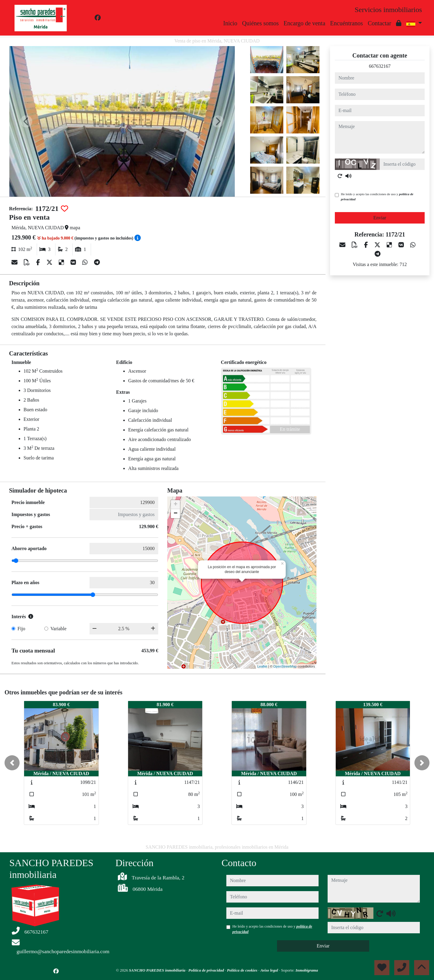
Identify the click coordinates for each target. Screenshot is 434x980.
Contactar (379, 23)
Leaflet (262, 666)
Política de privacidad (207, 970)
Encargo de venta (304, 23)
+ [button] (176, 505)
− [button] (176, 514)
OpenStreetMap (285, 666)
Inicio (230, 23)
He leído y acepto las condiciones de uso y (377, 197)
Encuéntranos (346, 23)
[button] (12, 763)
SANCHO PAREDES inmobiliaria (158, 970)
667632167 (380, 66)
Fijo (21, 629)
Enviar (380, 218)
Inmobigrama (307, 970)
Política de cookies (243, 970)
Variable (58, 629)
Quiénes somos (260, 23)
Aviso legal (270, 970)
